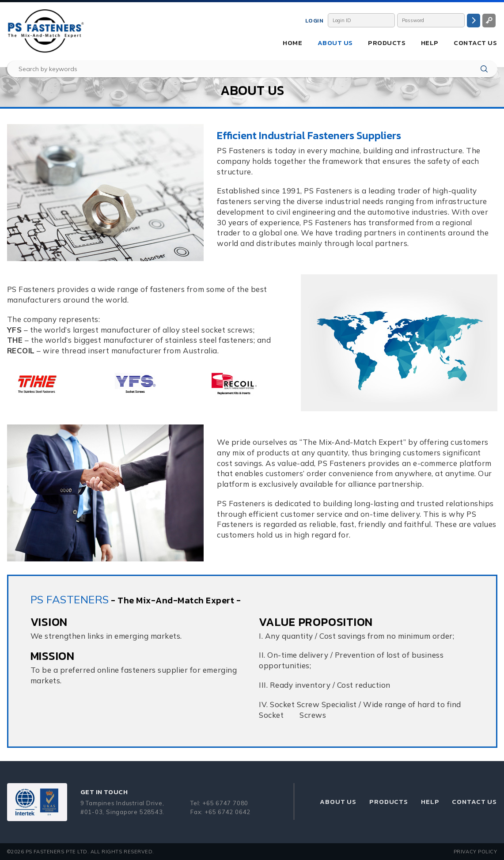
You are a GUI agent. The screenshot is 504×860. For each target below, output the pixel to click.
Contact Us (475, 43)
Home (292, 43)
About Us (335, 43)
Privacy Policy (476, 852)
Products (387, 43)
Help (430, 43)
